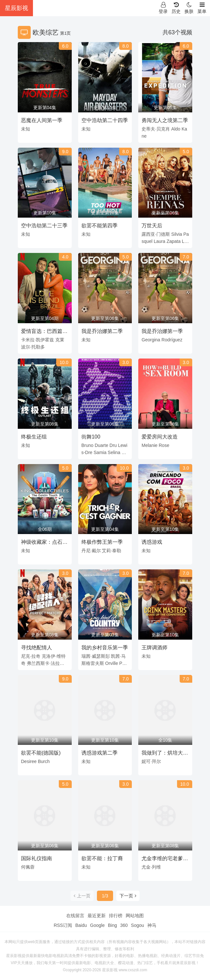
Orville (112, 663)
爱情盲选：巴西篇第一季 (44, 332)
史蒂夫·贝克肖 (156, 129)
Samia (100, 452)
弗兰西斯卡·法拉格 (46, 663)
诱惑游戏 (152, 542)
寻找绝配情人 (37, 648)
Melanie (149, 445)
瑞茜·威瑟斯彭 (96, 656)
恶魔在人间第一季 (42, 120)
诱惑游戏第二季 (100, 753)
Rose (164, 445)
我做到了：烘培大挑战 (165, 754)
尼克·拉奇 (31, 656)
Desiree (29, 761)
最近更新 (97, 916)
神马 (152, 925)
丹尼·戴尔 (91, 551)
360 (124, 925)
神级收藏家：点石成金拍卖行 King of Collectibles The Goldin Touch (44, 543)
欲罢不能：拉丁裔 (102, 858)
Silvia (177, 234)
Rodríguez (172, 340)
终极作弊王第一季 (102, 542)
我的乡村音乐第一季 (105, 648)
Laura (160, 241)
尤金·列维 (151, 867)
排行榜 (116, 916)
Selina (114, 452)
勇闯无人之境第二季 (165, 120)
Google (97, 925)
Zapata (173, 241)
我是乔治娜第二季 (102, 331)
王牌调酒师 (154, 648)
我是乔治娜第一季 (162, 331)
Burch (44, 761)
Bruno (87, 445)
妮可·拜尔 (151, 761)
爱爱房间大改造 (160, 437)
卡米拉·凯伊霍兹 (37, 340)
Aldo (176, 129)
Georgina (151, 340)
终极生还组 (34, 437)
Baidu (81, 925)
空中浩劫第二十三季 (44, 226)
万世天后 (152, 226)
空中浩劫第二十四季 (105, 120)
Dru (113, 445)
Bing (112, 925)
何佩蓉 (28, 867)
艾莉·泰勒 (111, 551)
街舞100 (91, 437)
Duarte (101, 445)
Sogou (137, 925)
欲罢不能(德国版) (41, 753)
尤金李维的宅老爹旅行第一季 (165, 860)
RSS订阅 (63, 925)
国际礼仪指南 (37, 858)
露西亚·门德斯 (156, 234)
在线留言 (75, 916)
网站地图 (135, 916)
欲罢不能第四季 (100, 226)
